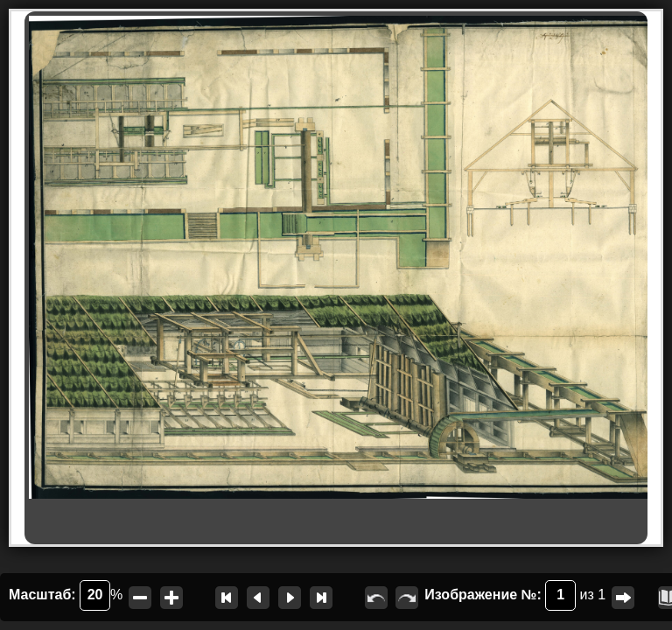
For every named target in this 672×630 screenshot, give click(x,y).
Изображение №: (500, 595)
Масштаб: (59, 595)
